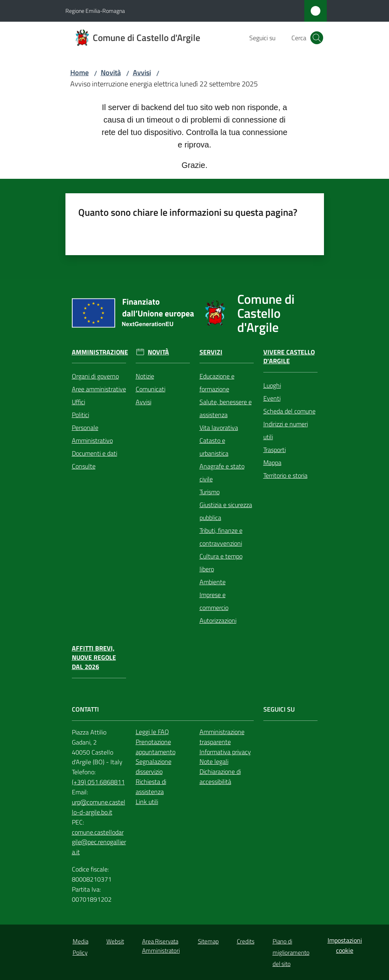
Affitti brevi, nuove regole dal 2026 (94, 658)
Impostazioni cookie (345, 945)
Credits (246, 941)
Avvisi (142, 73)
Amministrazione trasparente (222, 737)
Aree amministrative (99, 389)
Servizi (211, 352)
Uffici (78, 402)
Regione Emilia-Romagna (95, 11)
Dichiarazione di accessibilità (220, 776)
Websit (115, 941)
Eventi (272, 398)
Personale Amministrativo (92, 434)
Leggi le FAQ (152, 732)
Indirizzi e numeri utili (286, 430)
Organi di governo (95, 376)
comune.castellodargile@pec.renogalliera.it (99, 842)
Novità (111, 73)
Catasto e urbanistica (214, 447)
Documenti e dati (95, 453)
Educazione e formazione (217, 383)
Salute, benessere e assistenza (226, 408)
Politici (80, 415)
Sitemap (208, 941)
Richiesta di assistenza (151, 787)
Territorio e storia (285, 475)
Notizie (145, 376)
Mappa (272, 462)
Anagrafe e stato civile (222, 473)
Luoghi (272, 385)
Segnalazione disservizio (154, 766)
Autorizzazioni (218, 620)
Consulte (84, 466)
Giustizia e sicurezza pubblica (226, 511)
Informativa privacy (225, 752)
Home (79, 73)
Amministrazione (100, 352)
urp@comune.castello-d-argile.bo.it (99, 807)
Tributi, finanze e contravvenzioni (221, 537)
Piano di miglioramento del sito (291, 952)
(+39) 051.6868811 (98, 782)
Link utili (147, 802)
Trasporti (275, 450)
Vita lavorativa (219, 428)
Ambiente (213, 582)
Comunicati (151, 389)
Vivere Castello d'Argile (289, 357)
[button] (317, 38)
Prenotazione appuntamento (156, 747)
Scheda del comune (289, 411)
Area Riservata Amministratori (161, 946)
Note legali (214, 761)
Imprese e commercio (214, 601)
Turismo (210, 492)
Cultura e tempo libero (221, 563)
